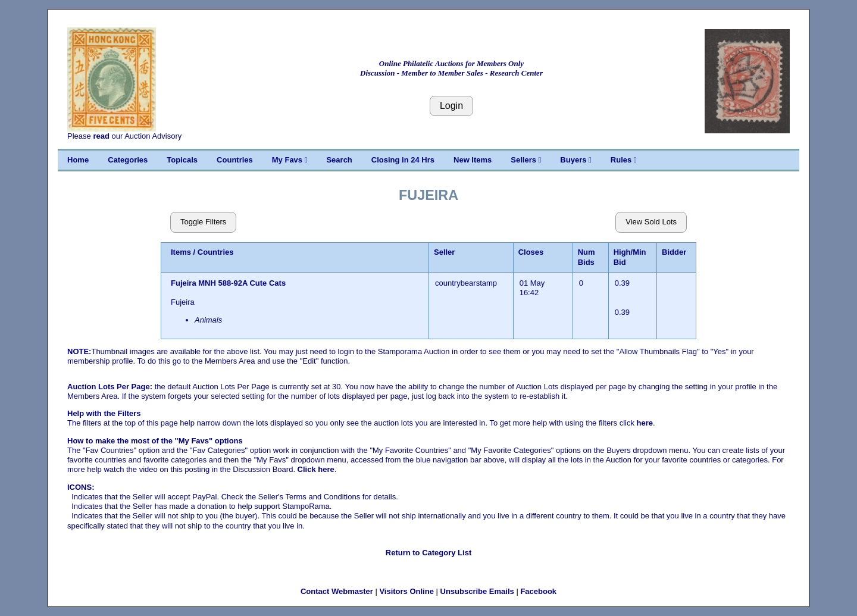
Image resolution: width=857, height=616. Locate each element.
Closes (531, 252)
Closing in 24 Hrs (403, 160)
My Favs (290, 160)
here (645, 423)
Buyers (575, 160)
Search (339, 160)
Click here (316, 469)
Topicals (182, 160)
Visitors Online (406, 591)
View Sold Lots (651, 222)
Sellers (526, 160)
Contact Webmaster (337, 591)
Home (78, 160)
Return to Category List (428, 553)
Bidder (674, 252)
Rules (624, 160)
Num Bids (587, 257)
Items (181, 252)
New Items (473, 160)
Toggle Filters (203, 222)
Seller (444, 252)
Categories (128, 160)
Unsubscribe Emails (477, 591)
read (101, 136)
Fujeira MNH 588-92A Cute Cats (229, 283)
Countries (235, 160)
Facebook (538, 591)
